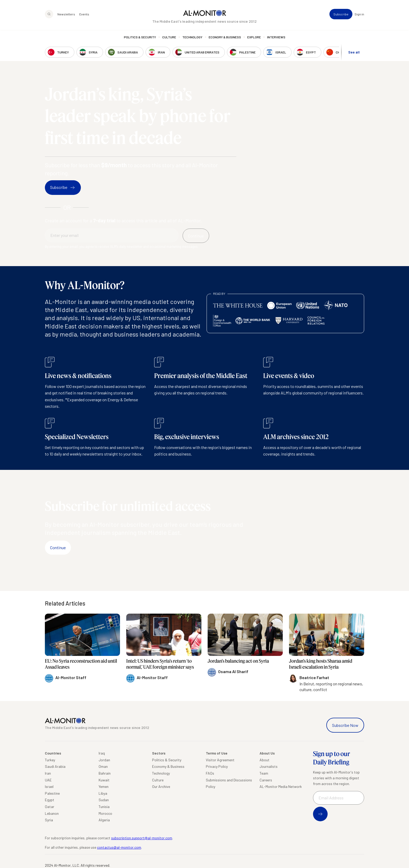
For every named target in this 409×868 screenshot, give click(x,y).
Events (84, 15)
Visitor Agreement (220, 760)
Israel (49, 786)
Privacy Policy (217, 766)
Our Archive (161, 786)
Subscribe (341, 15)
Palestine (52, 793)
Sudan (104, 800)
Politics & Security (140, 38)
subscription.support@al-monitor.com (142, 838)
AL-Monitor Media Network (281, 786)
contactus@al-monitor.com (119, 847)
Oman (103, 766)
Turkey (50, 760)
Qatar (50, 807)
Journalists (269, 766)
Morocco (105, 813)
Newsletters (66, 15)
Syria (49, 820)
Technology (192, 38)
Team (264, 773)
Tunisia (104, 807)
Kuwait (104, 780)
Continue (58, 547)
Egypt (50, 800)
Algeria (104, 820)
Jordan (104, 760)
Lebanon (52, 813)
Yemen (104, 786)
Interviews (276, 38)
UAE (48, 780)
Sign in (359, 15)
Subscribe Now (345, 725)
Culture (169, 38)
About (264, 760)
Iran (48, 773)
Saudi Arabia (55, 766)
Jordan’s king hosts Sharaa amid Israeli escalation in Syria (321, 664)
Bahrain (105, 773)
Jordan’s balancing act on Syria (238, 661)
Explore (254, 38)
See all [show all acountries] (354, 53)
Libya (103, 793)
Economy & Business (225, 38)
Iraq (102, 753)
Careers (266, 780)
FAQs (210, 773)
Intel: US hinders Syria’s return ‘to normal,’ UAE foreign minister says (160, 664)
